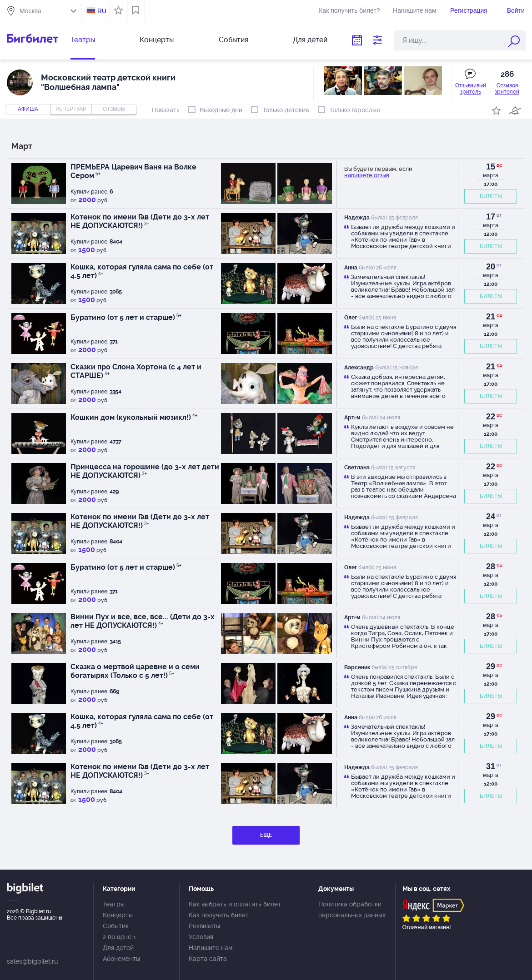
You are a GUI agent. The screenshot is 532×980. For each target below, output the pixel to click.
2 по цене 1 (119, 937)
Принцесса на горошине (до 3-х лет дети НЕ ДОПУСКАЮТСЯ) (145, 471)
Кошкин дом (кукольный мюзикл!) (134, 417)
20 (491, 267)
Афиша (28, 109)
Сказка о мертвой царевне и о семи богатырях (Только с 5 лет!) (135, 671)
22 (491, 417)
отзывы (114, 109)
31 (491, 766)
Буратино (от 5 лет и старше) (126, 317)
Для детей (310, 40)
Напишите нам (414, 10)
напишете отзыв (367, 175)
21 (491, 317)
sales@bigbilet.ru (32, 961)
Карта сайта (208, 959)
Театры (83, 40)
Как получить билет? (349, 10)
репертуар (71, 109)
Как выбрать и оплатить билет (235, 904)
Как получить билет (219, 915)
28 (491, 567)
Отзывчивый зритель (471, 89)
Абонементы (121, 959)
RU (102, 11)
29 (491, 667)
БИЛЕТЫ (491, 196)
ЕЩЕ (266, 835)
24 (491, 517)
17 (491, 217)
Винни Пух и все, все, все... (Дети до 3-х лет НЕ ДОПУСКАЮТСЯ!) (143, 621)
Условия (201, 937)
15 (491, 167)
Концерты (157, 40)
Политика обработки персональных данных (352, 910)
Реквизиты (204, 926)
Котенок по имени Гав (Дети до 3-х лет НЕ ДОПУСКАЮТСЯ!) (140, 221)
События (233, 40)
